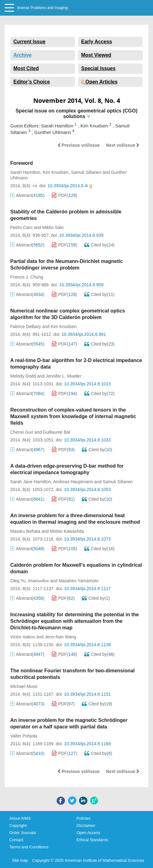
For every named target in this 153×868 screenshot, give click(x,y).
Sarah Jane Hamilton (31, 482)
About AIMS (20, 818)
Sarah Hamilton (25, 172)
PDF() (64, 195)
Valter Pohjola (24, 736)
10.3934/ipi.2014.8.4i (70, 186)
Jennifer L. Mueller (64, 376)
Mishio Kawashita (67, 531)
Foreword (22, 163)
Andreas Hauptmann (73, 482)
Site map (20, 860)
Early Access (97, 42)
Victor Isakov (23, 637)
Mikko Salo (53, 227)
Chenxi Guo (22, 432)
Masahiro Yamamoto (78, 581)
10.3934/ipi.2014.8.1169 (87, 744)
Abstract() (27, 195)
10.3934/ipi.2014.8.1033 (87, 440)
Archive (23, 55)
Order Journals (23, 833)
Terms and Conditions (29, 847)
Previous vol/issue (79, 145)
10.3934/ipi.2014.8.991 (84, 334)
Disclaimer (86, 825)
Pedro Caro (21, 227)
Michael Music (24, 686)
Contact (16, 840)
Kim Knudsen (56, 172)
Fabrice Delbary (26, 327)
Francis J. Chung (27, 277)
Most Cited (26, 68)
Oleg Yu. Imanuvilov (30, 581)
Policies (83, 818)
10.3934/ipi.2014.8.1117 (87, 589)
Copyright (18, 825)
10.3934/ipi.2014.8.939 (81, 235)
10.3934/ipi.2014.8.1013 (87, 384)
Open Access (88, 833)
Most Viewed (96, 55)
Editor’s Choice (32, 82)
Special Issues (98, 68)
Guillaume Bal (56, 432)
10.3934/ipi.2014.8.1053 (87, 489)
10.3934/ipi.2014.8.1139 (87, 645)
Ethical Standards (92, 840)
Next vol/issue (123, 145)
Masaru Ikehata (25, 531)
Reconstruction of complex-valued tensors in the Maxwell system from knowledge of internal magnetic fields (73, 416)
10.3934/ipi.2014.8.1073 (87, 539)
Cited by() (99, 245)
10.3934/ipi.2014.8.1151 (87, 694)
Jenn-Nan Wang (60, 637)
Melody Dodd (23, 376)
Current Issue (29, 42)
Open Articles (99, 82)
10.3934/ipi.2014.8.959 (81, 285)
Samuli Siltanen (86, 172)
